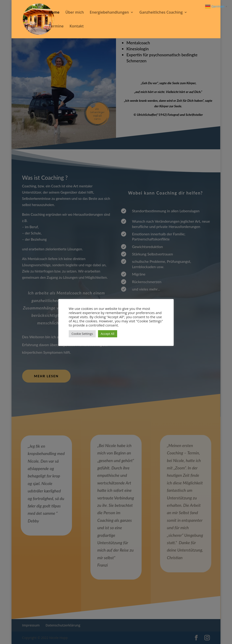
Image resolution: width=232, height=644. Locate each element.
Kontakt (76, 27)
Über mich (74, 13)
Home (54, 13)
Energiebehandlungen (109, 13)
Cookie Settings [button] (82, 334)
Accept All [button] (108, 334)
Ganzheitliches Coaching (161, 13)
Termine (56, 27)
